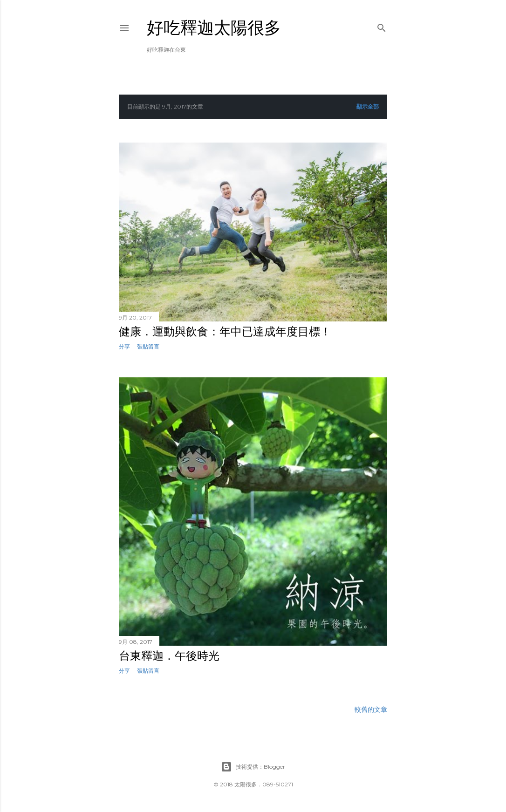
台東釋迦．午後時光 (169, 656)
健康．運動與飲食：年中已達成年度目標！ (225, 331)
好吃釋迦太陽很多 (214, 28)
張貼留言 (148, 346)
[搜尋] (382, 26)
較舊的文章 (371, 710)
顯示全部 (368, 106)
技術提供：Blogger (253, 767)
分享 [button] (124, 346)
